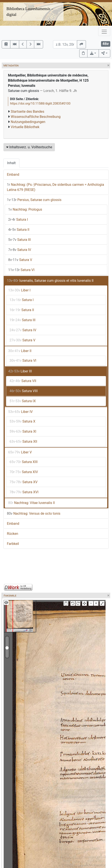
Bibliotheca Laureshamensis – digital (30, 12)
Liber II (20, 351)
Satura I (18, 220)
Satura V (20, 260)
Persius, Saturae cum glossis (34, 200)
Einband (13, 175)
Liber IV (20, 412)
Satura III (19, 240)
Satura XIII (24, 462)
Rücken (12, 534)
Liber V (20, 452)
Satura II (19, 230)
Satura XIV (24, 472)
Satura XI (23, 431)
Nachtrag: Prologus (25, 209)
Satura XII (23, 441)
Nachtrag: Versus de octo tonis (34, 513)
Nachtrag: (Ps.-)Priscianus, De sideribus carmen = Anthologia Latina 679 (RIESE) (55, 187)
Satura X (22, 421)
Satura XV (23, 482)
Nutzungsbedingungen (28, 122)
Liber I (19, 290)
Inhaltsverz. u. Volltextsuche (29, 147)
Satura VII (23, 381)
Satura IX (23, 401)
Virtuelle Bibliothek (25, 127)
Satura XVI (24, 492)
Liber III (20, 371)
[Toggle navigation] (104, 32)
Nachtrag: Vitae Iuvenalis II (32, 503)
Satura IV (20, 250)
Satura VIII (24, 391)
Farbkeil (13, 544)
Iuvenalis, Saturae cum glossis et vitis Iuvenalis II (50, 281)
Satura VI (21, 270)
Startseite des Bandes (28, 112)
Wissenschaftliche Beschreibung (36, 117)
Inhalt (11, 163)
